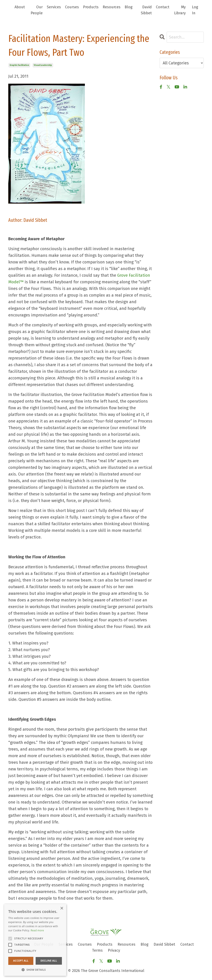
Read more (37, 930)
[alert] (35, 940)
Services (54, 7)
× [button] (62, 908)
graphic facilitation (19, 65)
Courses (72, 7)
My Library (180, 10)
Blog (129, 7)
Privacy (114, 950)
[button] (35, 970)
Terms (97, 950)
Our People (37, 10)
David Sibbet (146, 10)
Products (91, 7)
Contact (163, 7)
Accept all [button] (21, 961)
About (20, 7)
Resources (112, 7)
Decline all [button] (49, 961)
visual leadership (43, 65)
